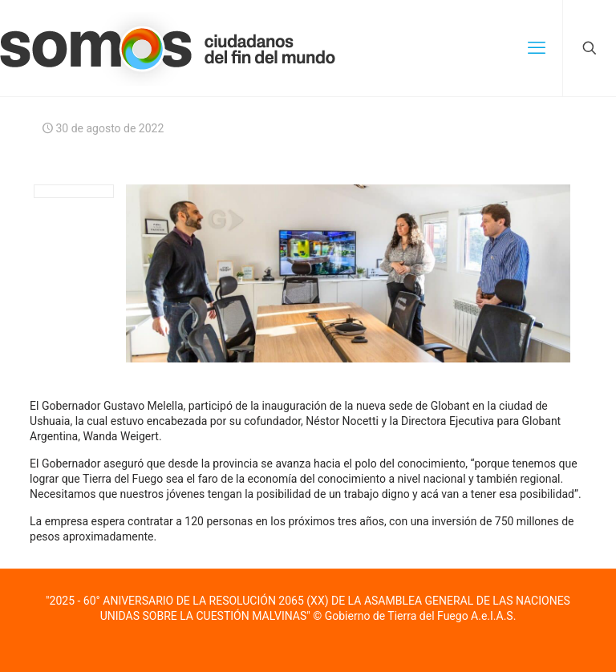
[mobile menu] (537, 48)
